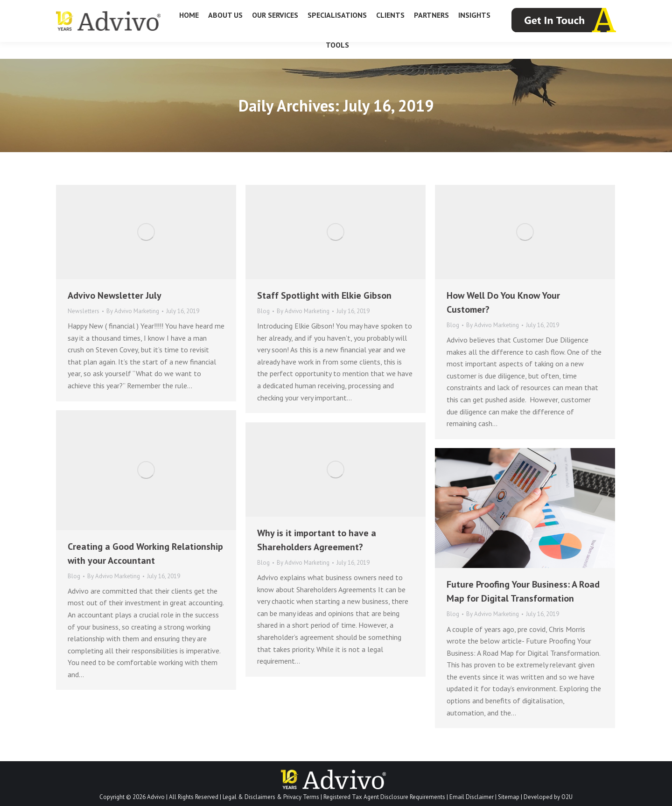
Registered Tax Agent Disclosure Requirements (384, 797)
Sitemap (509, 797)
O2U (567, 797)
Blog (263, 311)
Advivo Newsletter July (115, 295)
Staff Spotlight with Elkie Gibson (324, 295)
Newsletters (84, 311)
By (133, 311)
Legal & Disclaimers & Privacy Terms (271, 797)
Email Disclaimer (472, 797)
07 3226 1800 (79, 9)
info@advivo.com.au (583, 9)
